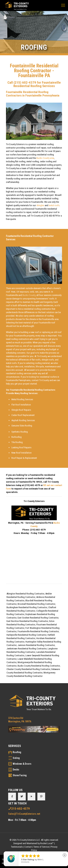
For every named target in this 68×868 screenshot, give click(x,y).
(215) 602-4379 (25, 82)
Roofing (17, 752)
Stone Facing (20, 775)
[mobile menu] (63, 5)
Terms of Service (41, 847)
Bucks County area (45, 158)
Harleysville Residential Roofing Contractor (26, 635)
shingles (40, 205)
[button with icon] (12, 797)
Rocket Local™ (47, 843)
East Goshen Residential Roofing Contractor (38, 618)
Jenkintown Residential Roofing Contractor (27, 649)
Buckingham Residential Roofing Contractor (27, 607)
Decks (16, 770)
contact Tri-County (40, 380)
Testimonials (17, 847)
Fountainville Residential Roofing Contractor (38, 631)
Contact (28, 847)
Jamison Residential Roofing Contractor (36, 645)
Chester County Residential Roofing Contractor (28, 669)
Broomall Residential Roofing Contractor (36, 604)
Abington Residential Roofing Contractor (25, 594)
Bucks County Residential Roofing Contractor (39, 666)
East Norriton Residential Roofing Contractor (27, 621)
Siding (16, 758)
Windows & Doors (22, 764)
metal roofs (54, 205)
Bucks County (29, 295)
